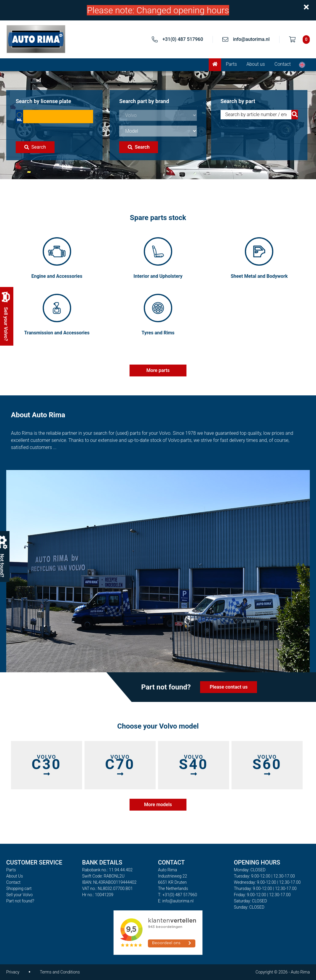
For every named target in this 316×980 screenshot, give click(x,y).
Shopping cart (19, 888)
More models (158, 805)
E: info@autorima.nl (176, 901)
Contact (283, 64)
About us (256, 64)
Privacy (13, 972)
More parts (158, 370)
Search (35, 147)
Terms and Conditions (60, 972)
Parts (231, 64)
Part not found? (20, 901)
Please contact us (229, 687)
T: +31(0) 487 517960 (178, 895)
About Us (15, 876)
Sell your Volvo (19, 895)
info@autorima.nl (251, 39)
